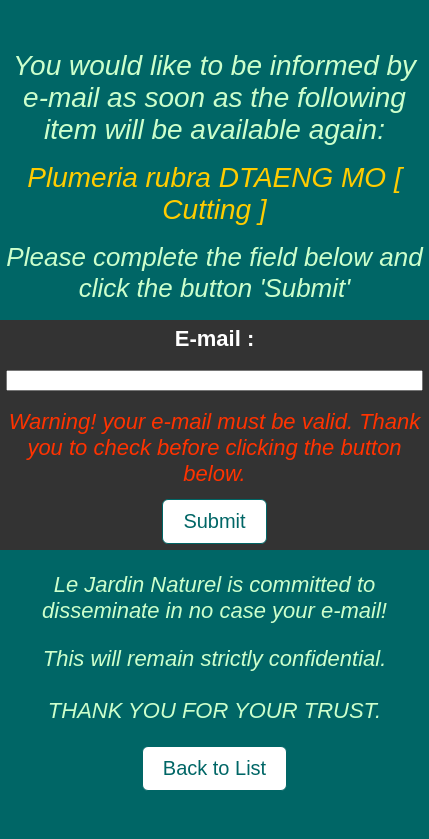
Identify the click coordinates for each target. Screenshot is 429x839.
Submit (214, 521)
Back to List (214, 768)
